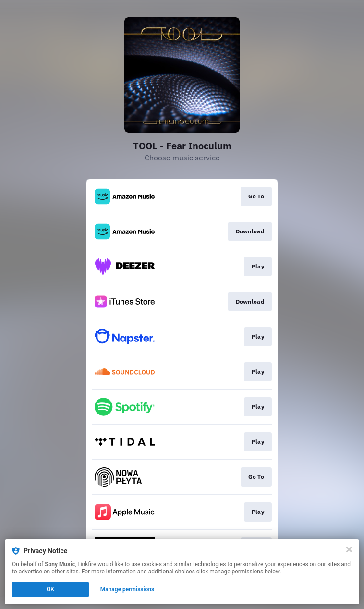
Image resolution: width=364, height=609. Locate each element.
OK (50, 589)
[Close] (349, 549)
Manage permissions (127, 589)
